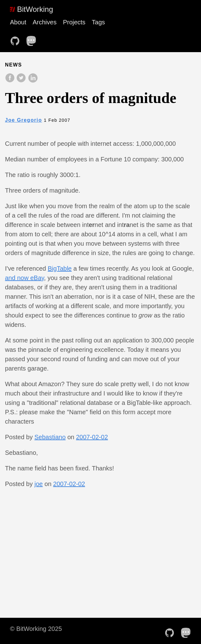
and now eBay (24, 278)
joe (39, 484)
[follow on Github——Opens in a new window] (17, 39)
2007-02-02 (92, 437)
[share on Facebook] (11, 81)
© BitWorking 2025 (36, 629)
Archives (45, 22)
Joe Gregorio (24, 120)
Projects (74, 22)
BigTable (60, 268)
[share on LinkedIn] (33, 81)
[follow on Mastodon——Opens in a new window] (33, 39)
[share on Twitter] (22, 81)
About (18, 22)
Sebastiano (50, 437)
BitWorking (31, 9)
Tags (98, 22)
